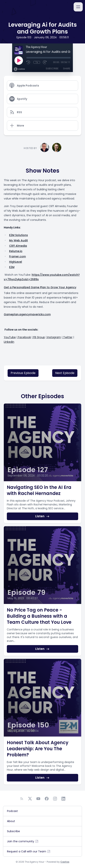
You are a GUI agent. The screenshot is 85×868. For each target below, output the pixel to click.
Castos (65, 862)
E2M (12, 267)
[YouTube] (38, 799)
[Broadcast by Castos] (19, 69)
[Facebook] (47, 799)
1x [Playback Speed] (37, 62)
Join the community (23, 841)
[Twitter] (30, 799)
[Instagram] (55, 799)
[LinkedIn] (63, 799)
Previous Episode (23, 373)
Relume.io (16, 251)
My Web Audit (18, 240)
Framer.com (17, 256)
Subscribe (52, 68)
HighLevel (16, 262)
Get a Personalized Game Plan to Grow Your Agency (40, 287)
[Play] (19, 60)
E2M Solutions (18, 235)
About (11, 821)
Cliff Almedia (18, 246)
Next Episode (65, 373)
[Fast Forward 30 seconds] (45, 62)
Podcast (12, 811)
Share (67, 68)
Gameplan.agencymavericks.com (27, 314)
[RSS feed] (22, 799)
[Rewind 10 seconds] (28, 62)
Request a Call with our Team (29, 851)
